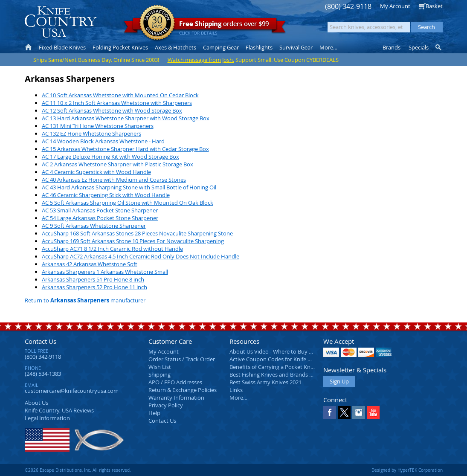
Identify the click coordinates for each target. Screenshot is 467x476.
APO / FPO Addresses (175, 382)
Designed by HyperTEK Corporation (407, 470)
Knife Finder (439, 47)
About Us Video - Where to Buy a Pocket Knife (287, 351)
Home (28, 47)
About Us (36, 403)
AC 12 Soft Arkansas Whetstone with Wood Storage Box (112, 110)
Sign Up (339, 381)
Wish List (160, 367)
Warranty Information (176, 398)
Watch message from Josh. (201, 60)
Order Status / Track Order (182, 359)
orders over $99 (205, 26)
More (328, 47)
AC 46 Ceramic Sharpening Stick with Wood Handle (106, 195)
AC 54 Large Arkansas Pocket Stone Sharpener (100, 218)
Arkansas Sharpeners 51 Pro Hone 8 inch (93, 279)
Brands (392, 47)
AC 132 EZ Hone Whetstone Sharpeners (91, 134)
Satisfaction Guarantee (157, 23)
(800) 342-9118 (348, 7)
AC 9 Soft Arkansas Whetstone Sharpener (94, 226)
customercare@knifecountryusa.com (72, 391)
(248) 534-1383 (43, 374)
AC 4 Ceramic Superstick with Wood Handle (96, 172)
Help (154, 413)
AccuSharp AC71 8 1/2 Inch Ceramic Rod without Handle (112, 249)
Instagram (359, 412)
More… (238, 398)
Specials (419, 47)
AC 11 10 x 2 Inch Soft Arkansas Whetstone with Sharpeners (117, 103)
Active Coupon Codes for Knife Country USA (285, 359)
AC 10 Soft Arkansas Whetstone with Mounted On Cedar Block (120, 95)
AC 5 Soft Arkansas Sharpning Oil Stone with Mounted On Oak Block (128, 203)
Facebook (330, 412)
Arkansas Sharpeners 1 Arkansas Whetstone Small (105, 272)
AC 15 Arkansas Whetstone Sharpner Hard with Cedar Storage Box (125, 149)
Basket (434, 6)
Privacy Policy (166, 405)
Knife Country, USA (61, 22)
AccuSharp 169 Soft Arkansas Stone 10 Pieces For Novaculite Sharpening (133, 241)
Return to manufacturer (85, 300)
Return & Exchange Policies (183, 390)
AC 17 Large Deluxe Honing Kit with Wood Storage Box (110, 157)
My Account (395, 6)
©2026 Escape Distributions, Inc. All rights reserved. (78, 470)
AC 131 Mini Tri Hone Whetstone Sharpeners (98, 126)
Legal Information (47, 418)
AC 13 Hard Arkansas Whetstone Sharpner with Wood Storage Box (126, 118)
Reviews (59, 410)
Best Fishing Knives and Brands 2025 (275, 374)
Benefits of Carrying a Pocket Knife (273, 367)
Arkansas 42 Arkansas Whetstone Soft (90, 264)
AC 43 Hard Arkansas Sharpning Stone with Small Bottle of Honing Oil (129, 187)
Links (236, 390)
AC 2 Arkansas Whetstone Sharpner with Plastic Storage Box (117, 164)
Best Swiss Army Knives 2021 (265, 382)
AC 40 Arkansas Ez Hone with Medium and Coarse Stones (114, 180)
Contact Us (41, 341)
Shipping (160, 374)
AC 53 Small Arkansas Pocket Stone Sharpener (100, 210)
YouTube (373, 412)
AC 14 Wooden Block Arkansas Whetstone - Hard (103, 141)
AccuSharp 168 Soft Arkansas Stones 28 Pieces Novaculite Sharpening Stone (137, 233)
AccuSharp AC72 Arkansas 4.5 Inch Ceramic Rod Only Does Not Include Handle (141, 256)
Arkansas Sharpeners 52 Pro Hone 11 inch (94, 287)
